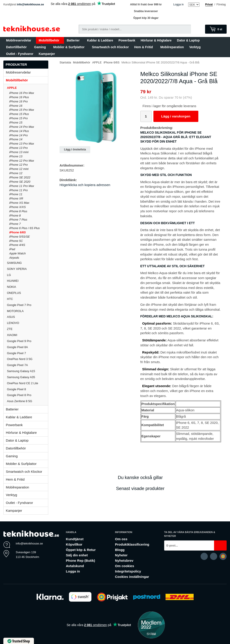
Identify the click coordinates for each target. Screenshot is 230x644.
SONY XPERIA (17, 269)
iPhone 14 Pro (18, 135)
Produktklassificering (132, 544)
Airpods (14, 258)
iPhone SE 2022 (20, 177)
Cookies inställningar (132, 577)
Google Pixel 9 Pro (19, 341)
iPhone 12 (16, 173)
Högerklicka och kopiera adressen (85, 185)
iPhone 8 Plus (18, 211)
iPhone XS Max (19, 203)
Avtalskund (75, 566)
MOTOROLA (28, 311)
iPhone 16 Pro (18, 101)
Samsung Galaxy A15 (21, 371)
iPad (12, 249)
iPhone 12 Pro (18, 165)
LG (9, 275)
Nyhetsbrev (124, 561)
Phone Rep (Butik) (80, 561)
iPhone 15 (16, 123)
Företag (221, 4)
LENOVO (13, 323)
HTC (10, 299)
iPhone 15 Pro (18, 118)
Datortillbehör (17, 47)
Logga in (179, 4)
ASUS (11, 317)
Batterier (74, 40)
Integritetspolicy (128, 571)
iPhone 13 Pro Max (22, 144)
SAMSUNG (28, 263)
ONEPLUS (28, 293)
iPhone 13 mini (19, 152)
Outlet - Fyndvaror (20, 54)
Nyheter (121, 555)
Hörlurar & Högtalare (156, 40)
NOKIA (11, 287)
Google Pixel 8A (17, 347)
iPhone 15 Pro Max (22, 110)
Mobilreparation (172, 47)
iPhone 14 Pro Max (22, 127)
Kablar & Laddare (100, 40)
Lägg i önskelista (75, 150)
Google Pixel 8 (17, 389)
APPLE (28, 88)
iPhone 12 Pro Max (22, 161)
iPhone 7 (15, 224)
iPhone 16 (16, 106)
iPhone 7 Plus (18, 220)
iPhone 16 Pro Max (22, 93)
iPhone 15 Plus (19, 114)
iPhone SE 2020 (20, 182)
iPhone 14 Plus (19, 131)
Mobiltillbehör (50, 40)
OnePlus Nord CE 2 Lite (23, 383)
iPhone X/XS (18, 207)
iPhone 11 (16, 194)
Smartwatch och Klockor (110, 47)
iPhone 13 (16, 156)
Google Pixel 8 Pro (19, 395)
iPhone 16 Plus (19, 97)
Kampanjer (47, 54)
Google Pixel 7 (17, 353)
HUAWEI (13, 281)
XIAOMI (28, 335)
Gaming (41, 47)
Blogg (120, 550)
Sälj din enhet (77, 555)
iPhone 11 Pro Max (22, 186)
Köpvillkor (74, 544)
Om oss (121, 539)
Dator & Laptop (189, 40)
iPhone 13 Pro (18, 148)
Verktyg (195, 47)
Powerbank (127, 40)
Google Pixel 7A (17, 365)
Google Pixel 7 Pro (19, 305)
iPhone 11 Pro (18, 190)
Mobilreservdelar (20, 40)
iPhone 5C (16, 241)
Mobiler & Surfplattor (70, 47)
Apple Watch (17, 253)
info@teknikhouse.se (30, 4)
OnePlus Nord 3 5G (20, 359)
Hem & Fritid (144, 47)
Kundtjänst (75, 539)
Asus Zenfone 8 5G (20, 401)
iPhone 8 (15, 216)
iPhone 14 (16, 139)
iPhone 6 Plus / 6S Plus (24, 228)
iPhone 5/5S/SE (20, 237)
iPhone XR (16, 198)
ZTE (10, 329)
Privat (209, 4)
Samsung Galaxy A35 (21, 377)
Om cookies (125, 566)
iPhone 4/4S (17, 245)
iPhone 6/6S (18, 232)
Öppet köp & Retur (81, 550)
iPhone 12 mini (19, 169)
